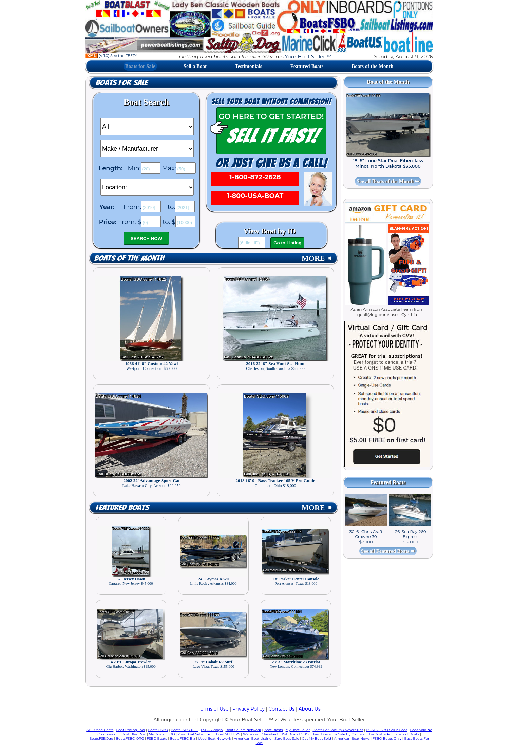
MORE (317, 258)
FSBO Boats (157, 739)
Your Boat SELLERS (224, 734)
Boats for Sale (140, 66)
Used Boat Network (215, 739)
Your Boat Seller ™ (308, 56)
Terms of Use (213, 709)
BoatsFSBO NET (184, 730)
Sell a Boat (195, 66)
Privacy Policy (249, 709)
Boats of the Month (372, 66)
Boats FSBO (158, 730)
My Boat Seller (298, 730)
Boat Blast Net (134, 734)
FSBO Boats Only (387, 739)
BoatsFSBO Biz (182, 739)
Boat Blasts (273, 730)
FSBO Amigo (212, 730)
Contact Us (282, 709)
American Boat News (352, 739)
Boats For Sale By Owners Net (338, 730)
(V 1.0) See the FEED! (111, 56)
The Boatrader (379, 734)
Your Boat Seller (191, 734)
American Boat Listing (253, 739)
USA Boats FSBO (295, 734)
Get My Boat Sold (317, 739)
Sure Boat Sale (287, 739)
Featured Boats (307, 66)
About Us (310, 709)
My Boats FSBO (162, 734)
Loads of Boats (407, 734)
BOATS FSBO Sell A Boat (387, 730)
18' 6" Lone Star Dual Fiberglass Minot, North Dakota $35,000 (388, 163)
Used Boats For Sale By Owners (338, 734)
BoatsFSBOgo (101, 739)
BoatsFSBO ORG (130, 739)
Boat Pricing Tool (130, 730)
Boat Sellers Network (243, 730)
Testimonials (248, 66)
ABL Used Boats (100, 730)
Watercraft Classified (260, 734)
